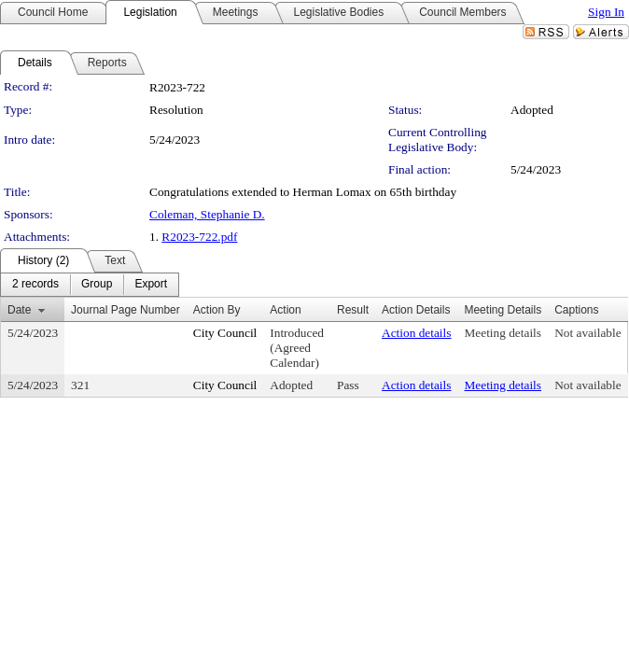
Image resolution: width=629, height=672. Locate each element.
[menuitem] (35, 285)
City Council (225, 333)
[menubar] (90, 285)
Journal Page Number (126, 310)
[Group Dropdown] (97, 285)
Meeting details (503, 333)
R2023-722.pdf (199, 237)
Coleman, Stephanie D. (207, 214)
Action (285, 310)
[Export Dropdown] (151, 285)
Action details (416, 333)
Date (19, 310)
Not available (587, 333)
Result (353, 310)
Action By (217, 310)
